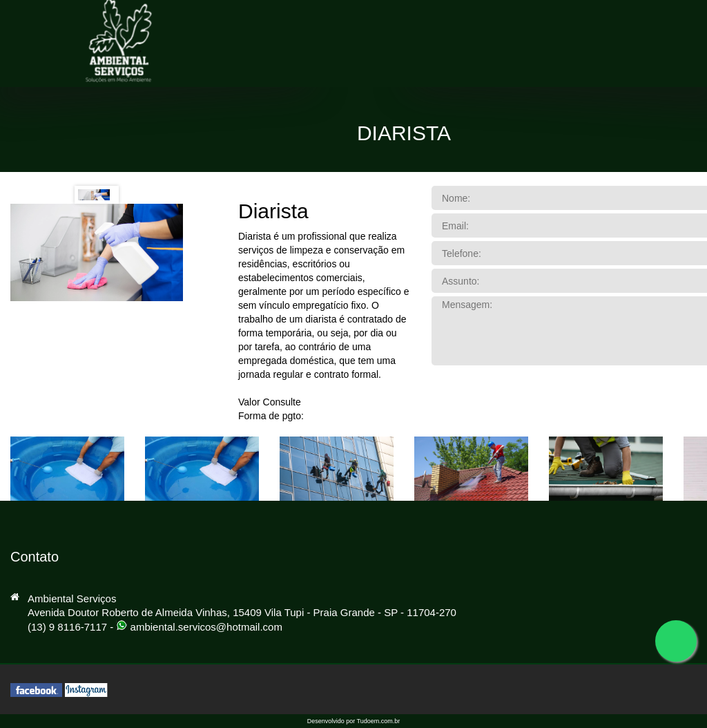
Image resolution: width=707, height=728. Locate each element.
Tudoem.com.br (379, 721)
